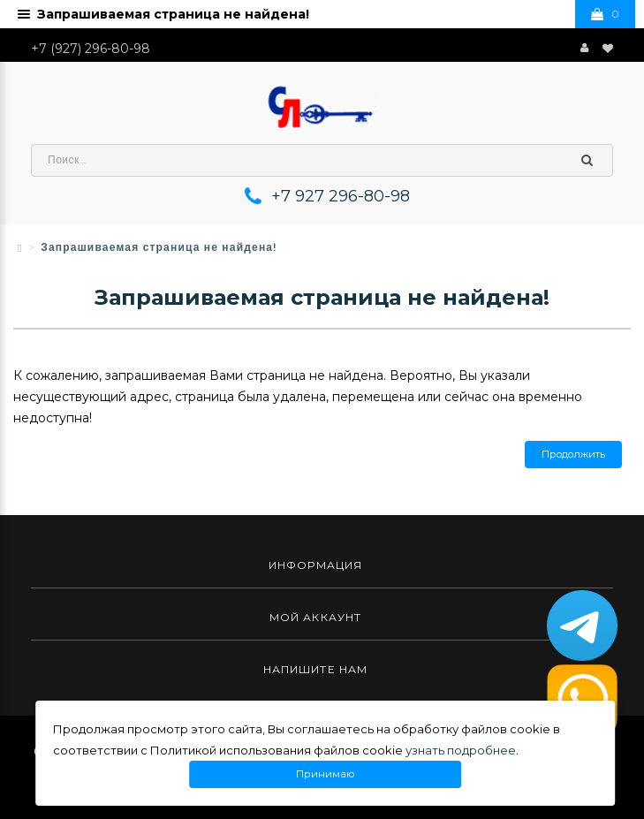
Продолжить (573, 455)
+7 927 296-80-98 (341, 196)
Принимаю (325, 774)
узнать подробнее (461, 750)
